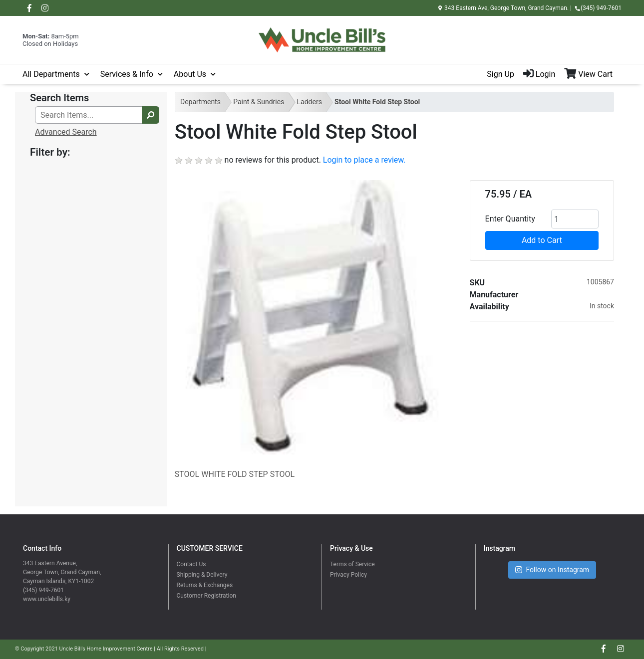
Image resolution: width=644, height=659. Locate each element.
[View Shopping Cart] (593, 74)
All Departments (51, 74)
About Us (190, 74)
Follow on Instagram (552, 570)
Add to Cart (542, 240)
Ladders (310, 102)
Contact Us (191, 564)
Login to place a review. (364, 160)
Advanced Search (66, 132)
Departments (200, 102)
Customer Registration (206, 596)
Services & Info (127, 74)
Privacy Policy (348, 575)
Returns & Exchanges (205, 585)
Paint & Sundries (259, 102)
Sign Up (500, 74)
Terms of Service (352, 564)
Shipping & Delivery (202, 575)
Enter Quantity (510, 219)
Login (539, 74)
